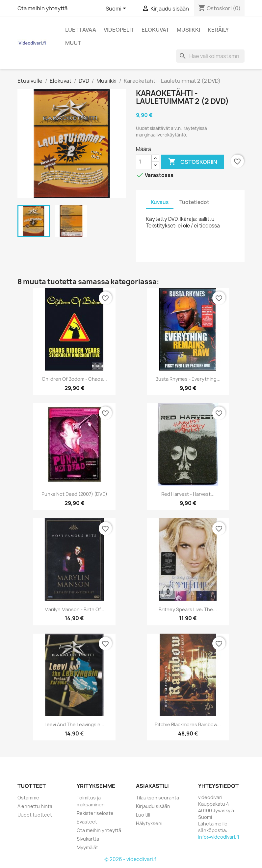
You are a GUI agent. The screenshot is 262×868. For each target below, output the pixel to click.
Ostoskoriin (193, 162)
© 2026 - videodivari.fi (131, 859)
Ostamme (28, 798)
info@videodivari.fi (219, 837)
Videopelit (119, 30)
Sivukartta (88, 839)
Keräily (218, 30)
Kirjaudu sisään (153, 806)
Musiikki (188, 30)
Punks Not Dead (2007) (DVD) (74, 494)
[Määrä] (144, 162)
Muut (73, 43)
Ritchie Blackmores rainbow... (188, 724)
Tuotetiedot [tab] (194, 202)
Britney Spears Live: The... (188, 609)
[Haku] (210, 56)
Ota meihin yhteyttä (42, 8)
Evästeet (87, 822)
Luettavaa (81, 30)
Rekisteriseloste (95, 813)
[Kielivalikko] (117, 9)
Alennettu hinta (35, 806)
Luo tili (143, 815)
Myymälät (87, 847)
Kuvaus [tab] (160, 202)
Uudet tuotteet (35, 815)
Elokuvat (155, 30)
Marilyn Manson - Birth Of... (74, 609)
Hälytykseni (149, 823)
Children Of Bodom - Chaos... (74, 379)
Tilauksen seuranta (157, 798)
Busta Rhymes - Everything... (188, 379)
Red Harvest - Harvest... (188, 494)
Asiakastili (152, 786)
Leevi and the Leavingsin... (74, 724)
